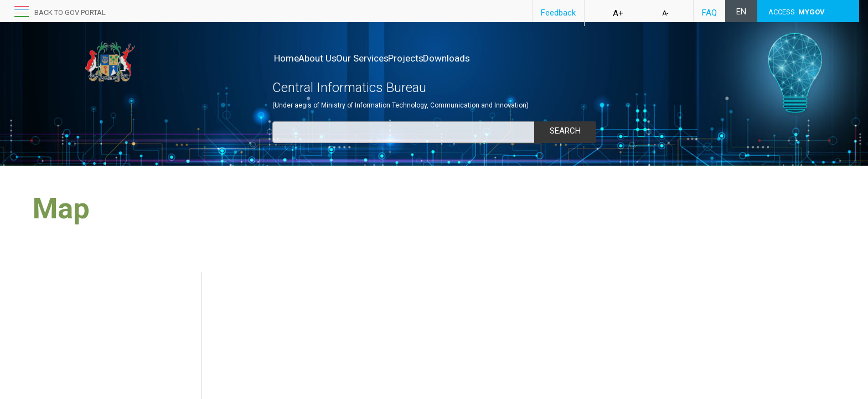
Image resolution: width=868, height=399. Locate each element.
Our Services (386, 58)
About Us (329, 58)
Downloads (493, 58)
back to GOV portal (70, 12)
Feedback (558, 13)
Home (286, 58)
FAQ (709, 13)
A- (665, 13)
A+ (618, 13)
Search (565, 131)
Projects (441, 58)
